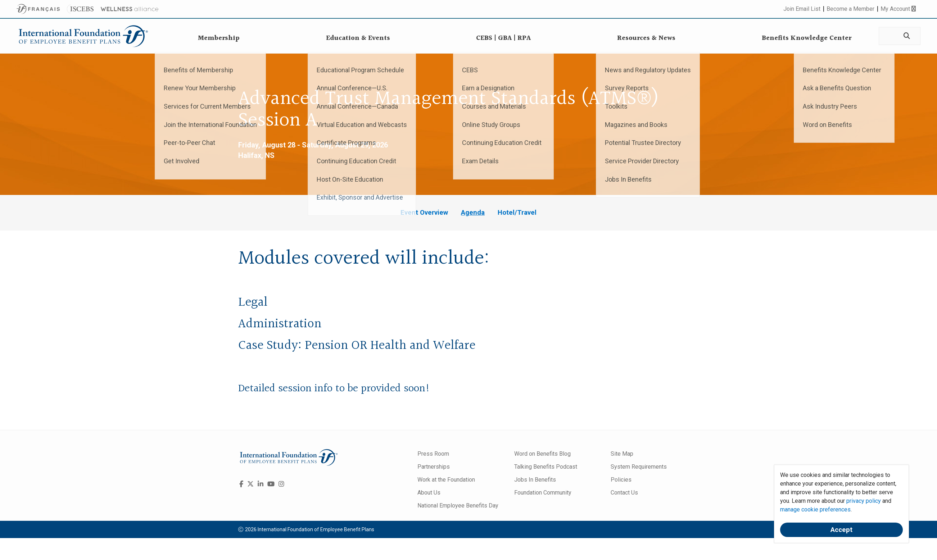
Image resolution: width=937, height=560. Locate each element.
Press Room (433, 454)
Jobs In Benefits (535, 480)
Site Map (622, 454)
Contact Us (624, 493)
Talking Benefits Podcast (546, 467)
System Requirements (639, 467)
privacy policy (864, 501)
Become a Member (850, 9)
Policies (621, 480)
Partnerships (434, 467)
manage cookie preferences (815, 509)
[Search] (906, 36)
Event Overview (424, 213)
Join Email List (802, 9)
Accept (841, 530)
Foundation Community (543, 493)
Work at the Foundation (446, 480)
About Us (429, 493)
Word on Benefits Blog (542, 454)
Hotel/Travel (517, 213)
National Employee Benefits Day (458, 506)
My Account (898, 9)
